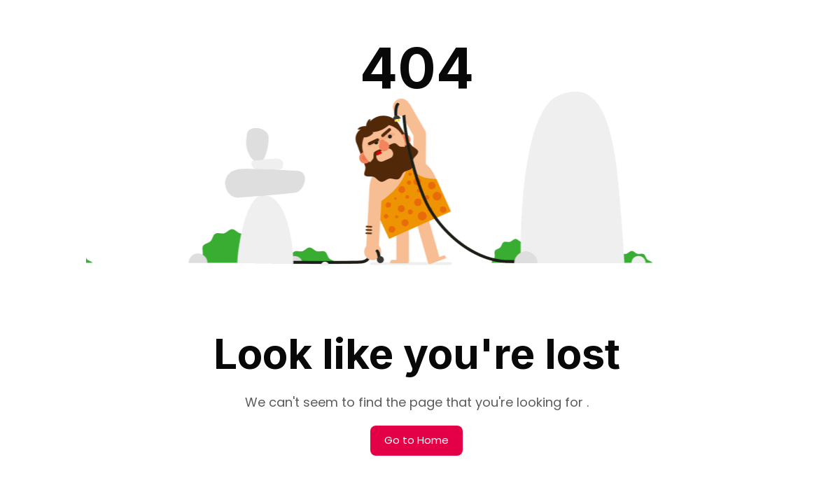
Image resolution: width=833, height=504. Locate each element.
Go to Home (416, 440)
